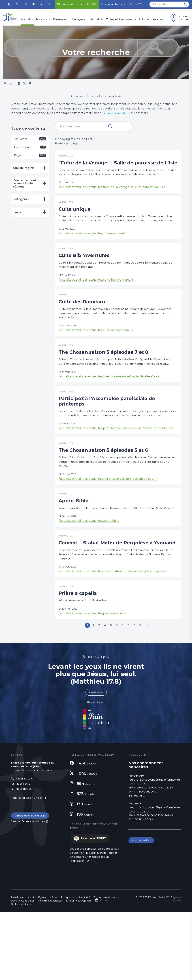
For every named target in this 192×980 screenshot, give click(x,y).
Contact (105, 968)
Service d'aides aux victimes (28, 890)
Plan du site (17, 965)
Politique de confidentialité (75, 965)
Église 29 (136, 4)
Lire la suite (96, 760)
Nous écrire (23, 852)
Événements (30, 147)
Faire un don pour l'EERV (77, 4)
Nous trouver (24, 857)
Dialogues (78, 19)
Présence (59, 19)
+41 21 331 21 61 (25, 847)
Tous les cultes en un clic (27, 866)
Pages (30, 156)
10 (145, 692)
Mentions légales (37, 965)
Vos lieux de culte (113, 4)
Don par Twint (141, 908)
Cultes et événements (121, 19)
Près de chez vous (151, 19)
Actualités (97, 19)
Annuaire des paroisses (50, 969)
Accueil (26, 19)
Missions (42, 19)
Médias (53, 965)
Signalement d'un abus (29, 884)
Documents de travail (23, 969)
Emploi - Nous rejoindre (79, 969)
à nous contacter (116, 113)
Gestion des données (22, 972)
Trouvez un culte (179, 18)
